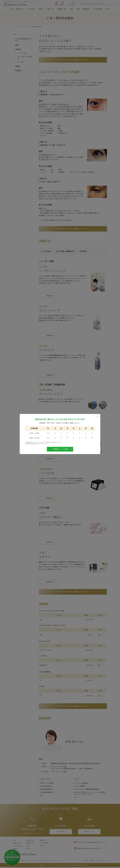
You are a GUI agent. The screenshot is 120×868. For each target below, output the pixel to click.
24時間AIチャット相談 (62, 449)
